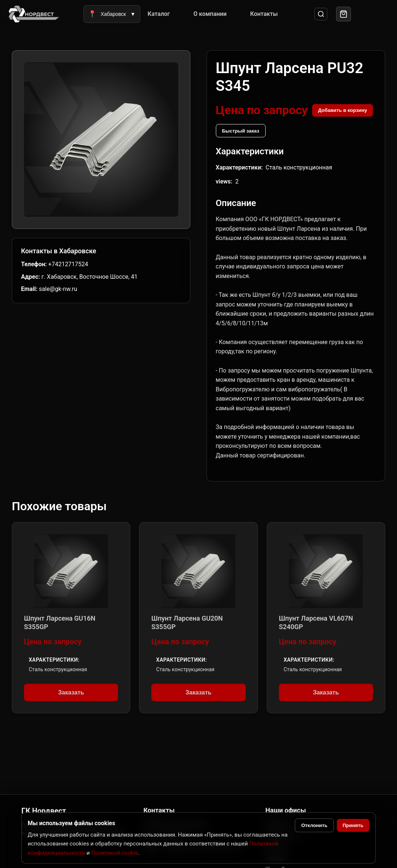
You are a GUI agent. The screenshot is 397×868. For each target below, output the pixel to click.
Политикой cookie (115, 853)
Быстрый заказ (241, 131)
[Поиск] (321, 14)
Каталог (159, 14)
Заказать (71, 692)
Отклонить (314, 825)
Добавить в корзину (343, 110)
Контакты (264, 14)
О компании (210, 14)
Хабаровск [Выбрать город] (112, 14)
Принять (353, 825)
